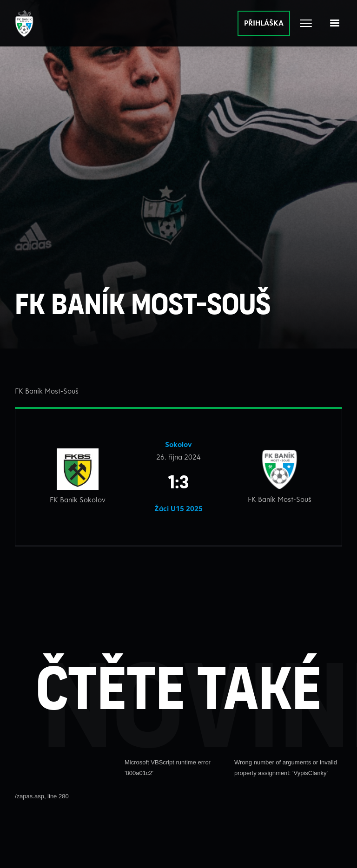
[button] (335, 23)
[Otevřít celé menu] (306, 23)
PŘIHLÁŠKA (264, 23)
